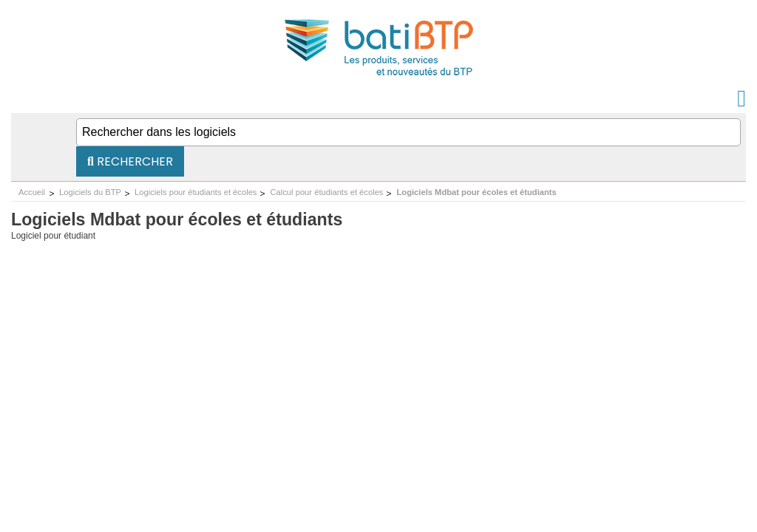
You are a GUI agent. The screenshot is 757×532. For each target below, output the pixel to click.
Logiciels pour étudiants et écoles (196, 192)
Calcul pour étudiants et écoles (326, 192)
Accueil (32, 192)
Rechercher (130, 161)
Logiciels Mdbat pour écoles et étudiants (476, 192)
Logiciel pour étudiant (53, 236)
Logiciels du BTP (90, 192)
